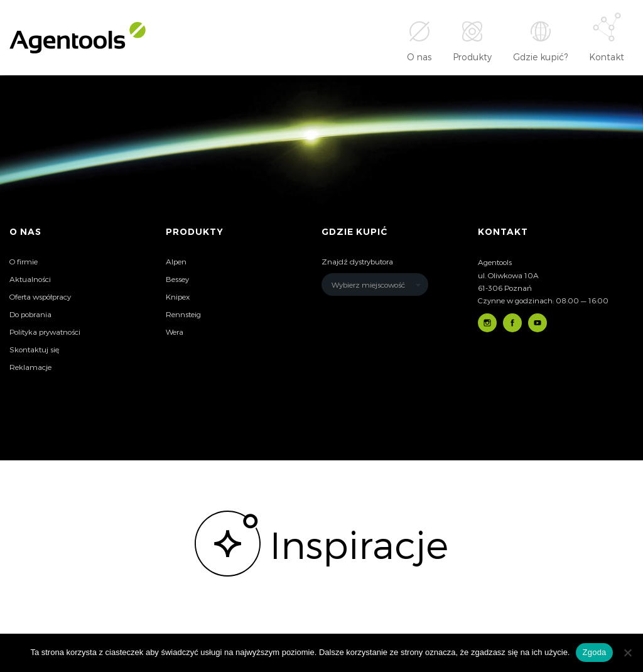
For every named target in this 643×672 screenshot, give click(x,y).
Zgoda (594, 652)
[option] (321, 544)
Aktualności (30, 279)
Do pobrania (30, 314)
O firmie (24, 261)
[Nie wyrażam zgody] (627, 653)
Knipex (178, 296)
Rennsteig (183, 314)
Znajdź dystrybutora (357, 261)
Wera (175, 332)
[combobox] (375, 285)
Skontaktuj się (34, 349)
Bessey (177, 279)
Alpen (176, 261)
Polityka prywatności (45, 332)
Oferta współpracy (40, 296)
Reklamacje (30, 367)
